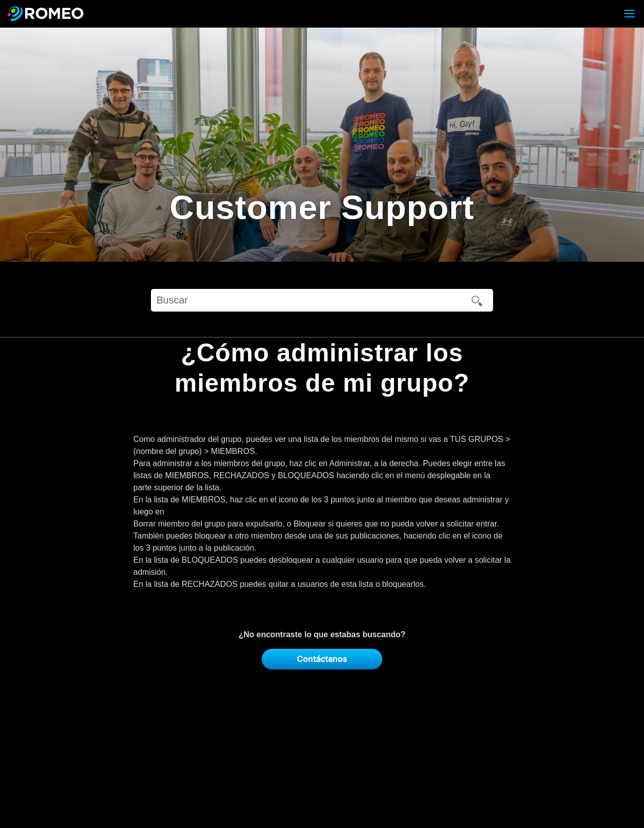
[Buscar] (322, 300)
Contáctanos (322, 659)
